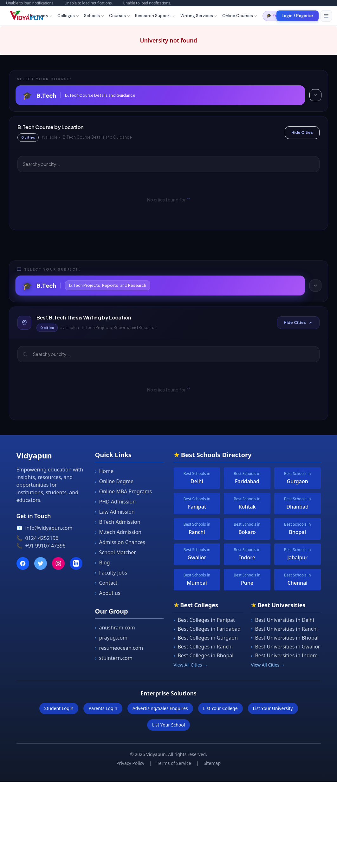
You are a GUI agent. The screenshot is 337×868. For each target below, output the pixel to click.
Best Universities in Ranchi (285, 629)
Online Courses (240, 16)
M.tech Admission (118, 532)
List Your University (273, 708)
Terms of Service (174, 763)
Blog (103, 562)
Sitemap (212, 763)
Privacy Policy (130, 763)
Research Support (156, 16)
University (41, 16)
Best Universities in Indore (284, 655)
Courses (120, 16)
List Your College (220, 708)
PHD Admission (116, 502)
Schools (94, 16)
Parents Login (103, 708)
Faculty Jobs (111, 573)
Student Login (59, 708)
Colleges (68, 16)
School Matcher (116, 552)
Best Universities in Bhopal (285, 638)
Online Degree (114, 481)
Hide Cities (302, 132)
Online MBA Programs (123, 491)
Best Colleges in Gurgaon (206, 638)
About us (108, 593)
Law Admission (115, 512)
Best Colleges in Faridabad (207, 629)
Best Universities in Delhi (283, 620)
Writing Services (199, 16)
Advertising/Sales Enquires (160, 708)
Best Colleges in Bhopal (204, 655)
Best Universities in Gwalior (286, 647)
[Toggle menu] (326, 16)
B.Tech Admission (118, 522)
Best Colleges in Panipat (204, 620)
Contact (106, 583)
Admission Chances (120, 542)
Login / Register (298, 16)
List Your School (169, 725)
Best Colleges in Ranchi (203, 647)
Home (104, 471)
